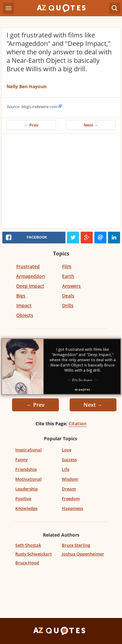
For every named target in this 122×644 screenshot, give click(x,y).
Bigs (21, 296)
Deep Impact (30, 286)
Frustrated (28, 266)
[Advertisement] (61, 183)
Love (67, 450)
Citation (78, 424)
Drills (68, 305)
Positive (23, 499)
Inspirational (28, 450)
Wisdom (70, 479)
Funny (21, 459)
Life (66, 469)
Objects (25, 315)
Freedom (71, 499)
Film (67, 266)
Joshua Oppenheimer (83, 554)
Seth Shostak (28, 545)
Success (69, 459)
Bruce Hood (27, 563)
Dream (69, 489)
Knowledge (26, 508)
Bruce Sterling (76, 545)
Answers (71, 286)
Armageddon (31, 276)
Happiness (72, 508)
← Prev (31, 125)
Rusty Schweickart (34, 554)
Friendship (26, 469)
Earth (68, 276)
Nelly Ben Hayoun (27, 86)
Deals (68, 296)
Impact (24, 305)
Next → (91, 125)
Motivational (28, 479)
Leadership (27, 489)
